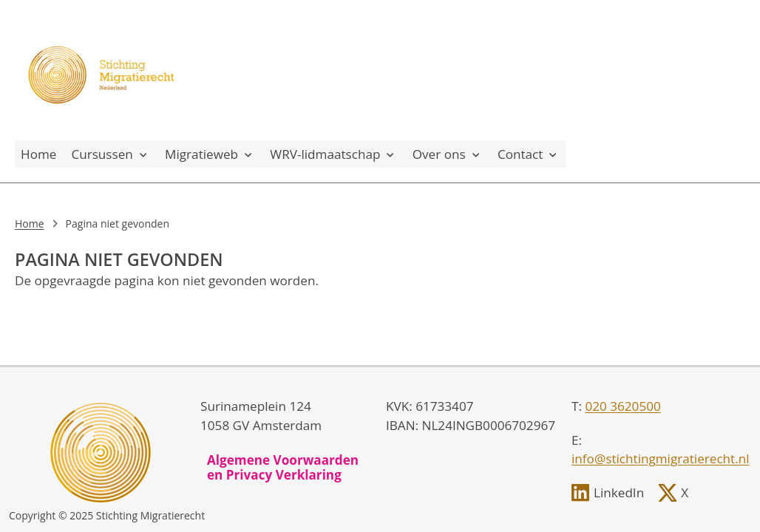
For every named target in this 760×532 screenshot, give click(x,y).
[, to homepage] (104, 70)
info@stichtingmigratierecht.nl (661, 458)
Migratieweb (210, 154)
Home (38, 154)
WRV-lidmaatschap (333, 154)
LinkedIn (619, 492)
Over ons (448, 154)
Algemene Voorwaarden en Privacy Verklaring (283, 467)
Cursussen (111, 154)
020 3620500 (622, 406)
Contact (529, 154)
